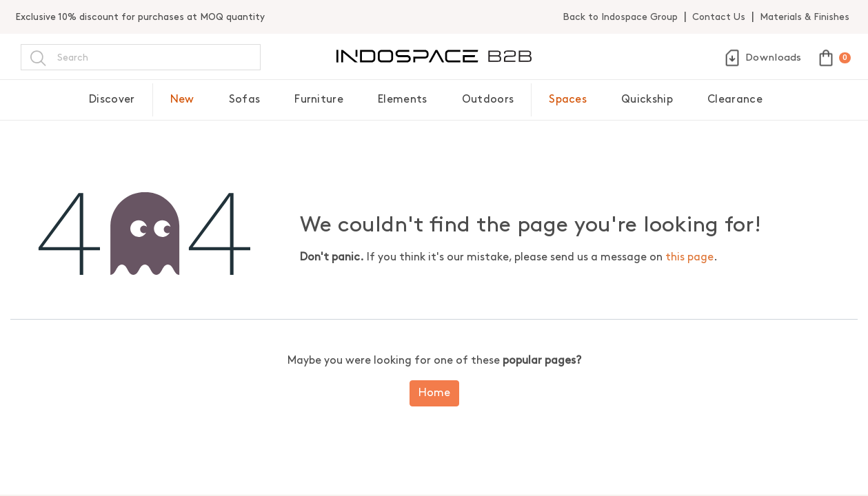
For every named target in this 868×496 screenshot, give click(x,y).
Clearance (735, 100)
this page (689, 257)
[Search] (38, 57)
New (182, 100)
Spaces (568, 100)
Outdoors (488, 100)
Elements (403, 100)
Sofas (245, 100)
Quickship (647, 100)
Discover (112, 100)
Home (434, 393)
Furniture (319, 100)
